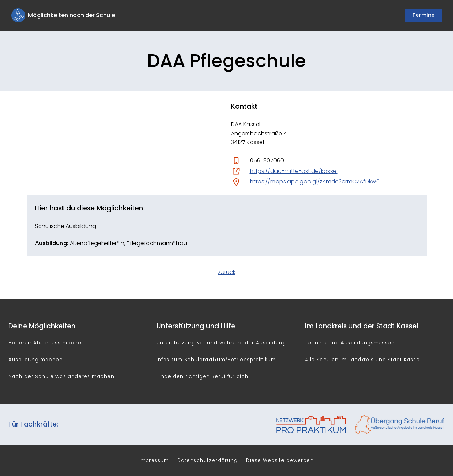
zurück (227, 272)
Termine (424, 15)
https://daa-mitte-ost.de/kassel (294, 171)
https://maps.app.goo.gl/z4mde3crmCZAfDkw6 (315, 182)
